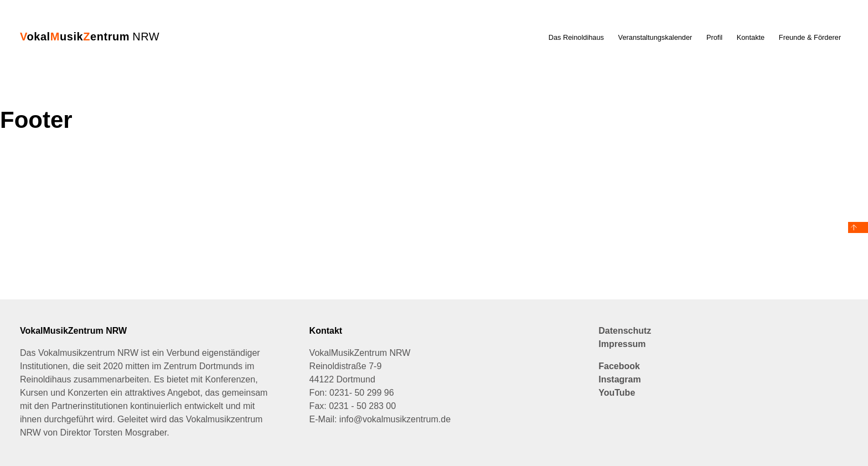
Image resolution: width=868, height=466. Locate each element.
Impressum (622, 344)
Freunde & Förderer (810, 37)
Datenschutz (625, 331)
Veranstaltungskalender (655, 37)
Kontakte (751, 37)
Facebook (619, 366)
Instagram (619, 379)
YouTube (617, 393)
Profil (714, 37)
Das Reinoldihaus (576, 37)
